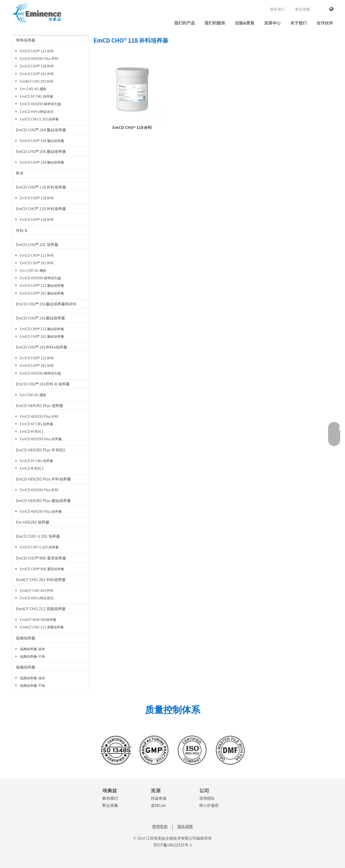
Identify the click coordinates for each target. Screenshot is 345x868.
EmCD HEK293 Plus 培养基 (40, 405)
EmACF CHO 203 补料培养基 (41, 579)
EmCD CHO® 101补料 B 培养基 (43, 384)
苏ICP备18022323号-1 (173, 845)
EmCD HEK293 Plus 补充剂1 (41, 450)
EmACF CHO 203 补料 (37, 81)
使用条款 (160, 826)
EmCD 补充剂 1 (32, 431)
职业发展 (303, 9)
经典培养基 (26, 638)
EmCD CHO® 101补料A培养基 (42, 347)
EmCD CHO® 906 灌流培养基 (41, 558)
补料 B (22, 230)
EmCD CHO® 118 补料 (37, 66)
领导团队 (207, 798)
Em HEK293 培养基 (33, 522)
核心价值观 (209, 805)
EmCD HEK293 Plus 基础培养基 (43, 500)
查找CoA (158, 805)
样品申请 (159, 798)
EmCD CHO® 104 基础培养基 (41, 130)
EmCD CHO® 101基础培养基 (41, 318)
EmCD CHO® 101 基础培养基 (42, 293)
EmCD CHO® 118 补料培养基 (41, 187)
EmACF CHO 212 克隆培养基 (41, 609)
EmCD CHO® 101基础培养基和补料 (46, 304)
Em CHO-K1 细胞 (33, 89)
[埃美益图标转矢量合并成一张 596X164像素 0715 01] (173, 750)
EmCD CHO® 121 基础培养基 (42, 285)
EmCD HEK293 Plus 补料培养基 (43, 479)
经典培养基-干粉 (32, 656)
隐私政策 (185, 826)
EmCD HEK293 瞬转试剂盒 (40, 104)
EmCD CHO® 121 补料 (37, 51)
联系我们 (277, 9)
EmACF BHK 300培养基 (38, 619)
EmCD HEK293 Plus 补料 (39, 58)
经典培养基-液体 (32, 649)
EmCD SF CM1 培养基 (36, 96)
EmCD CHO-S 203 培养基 (39, 119)
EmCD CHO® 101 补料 (37, 74)
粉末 (20, 173)
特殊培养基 (26, 40)
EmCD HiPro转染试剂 (37, 112)
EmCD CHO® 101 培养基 (37, 244)
